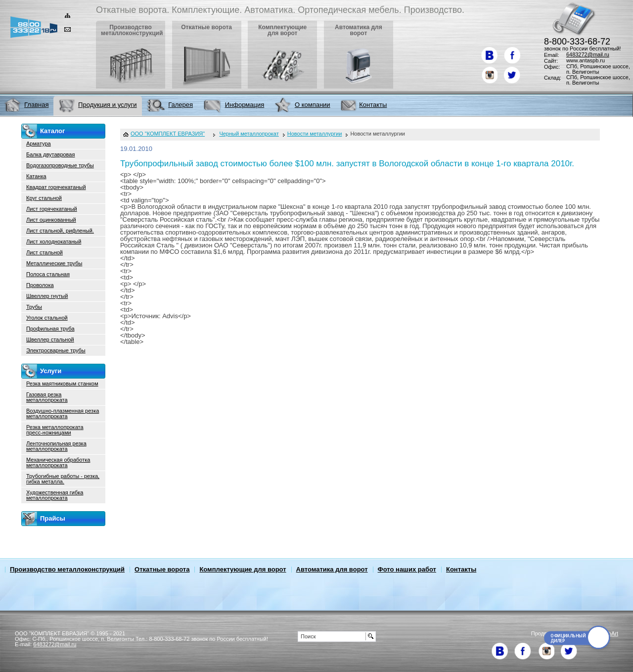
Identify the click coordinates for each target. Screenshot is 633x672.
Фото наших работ (407, 569)
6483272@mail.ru (588, 54)
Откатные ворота (162, 569)
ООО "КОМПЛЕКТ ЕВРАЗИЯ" (168, 134)
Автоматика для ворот (332, 569)
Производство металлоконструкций (67, 569)
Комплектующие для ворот (243, 569)
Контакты (461, 569)
